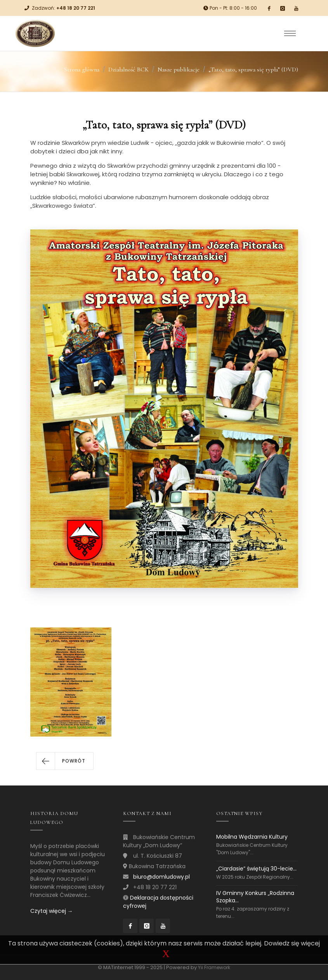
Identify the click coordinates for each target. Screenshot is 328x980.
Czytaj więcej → (52, 911)
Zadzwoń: (63, 8)
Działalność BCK (128, 70)
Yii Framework (214, 967)
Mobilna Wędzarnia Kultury (252, 837)
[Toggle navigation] (290, 33)
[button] (65, 761)
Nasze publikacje (179, 70)
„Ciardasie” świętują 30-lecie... (256, 869)
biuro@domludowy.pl (161, 877)
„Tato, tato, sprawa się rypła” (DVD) (253, 70)
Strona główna (82, 70)
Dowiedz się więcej (292, 943)
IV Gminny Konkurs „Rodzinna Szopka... (255, 897)
